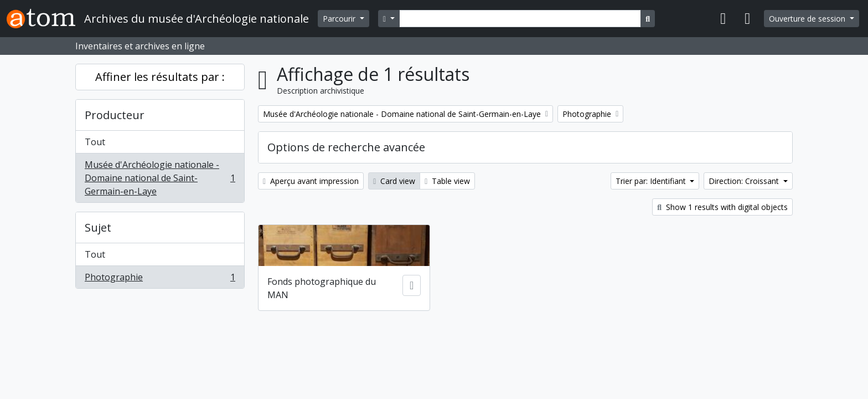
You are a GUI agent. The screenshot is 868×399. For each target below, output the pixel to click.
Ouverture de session (808, 19)
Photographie (160, 279)
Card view (394, 181)
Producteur (115, 115)
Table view (447, 181)
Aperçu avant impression (311, 181)
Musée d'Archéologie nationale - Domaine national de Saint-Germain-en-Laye (160, 178)
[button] (723, 19)
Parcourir (340, 19)
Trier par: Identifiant (652, 181)
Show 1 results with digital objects (722, 207)
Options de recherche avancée (346, 147)
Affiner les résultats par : (160, 77)
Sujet (98, 227)
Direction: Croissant (745, 181)
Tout (95, 142)
